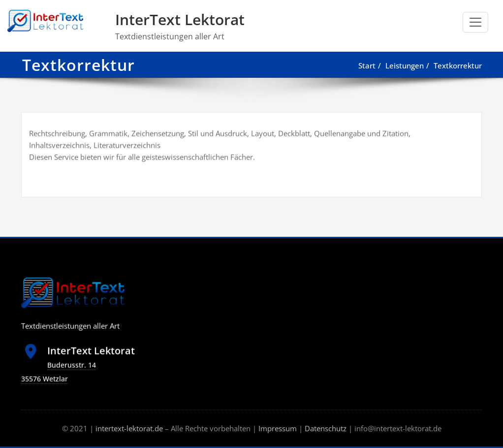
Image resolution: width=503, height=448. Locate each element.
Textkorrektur (459, 65)
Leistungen (406, 65)
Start (368, 65)
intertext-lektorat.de (129, 428)
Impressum (278, 428)
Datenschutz (326, 428)
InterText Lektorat (180, 19)
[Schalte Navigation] (475, 22)
